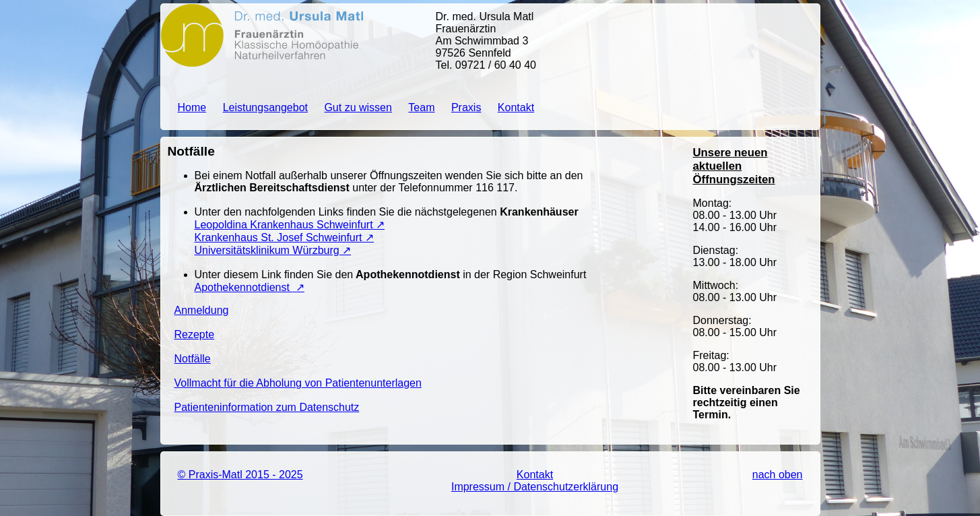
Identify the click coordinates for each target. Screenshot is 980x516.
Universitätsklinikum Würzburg (267, 250)
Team (421, 107)
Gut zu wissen (358, 107)
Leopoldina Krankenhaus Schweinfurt (284, 225)
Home (192, 107)
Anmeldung (202, 310)
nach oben (778, 475)
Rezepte (195, 334)
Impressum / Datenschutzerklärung (535, 487)
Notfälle (193, 359)
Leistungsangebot (265, 107)
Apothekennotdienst (244, 287)
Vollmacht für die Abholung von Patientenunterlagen (298, 383)
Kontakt (516, 107)
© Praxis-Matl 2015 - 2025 (240, 475)
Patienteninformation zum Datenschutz (267, 407)
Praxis (466, 107)
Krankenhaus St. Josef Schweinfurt (279, 237)
